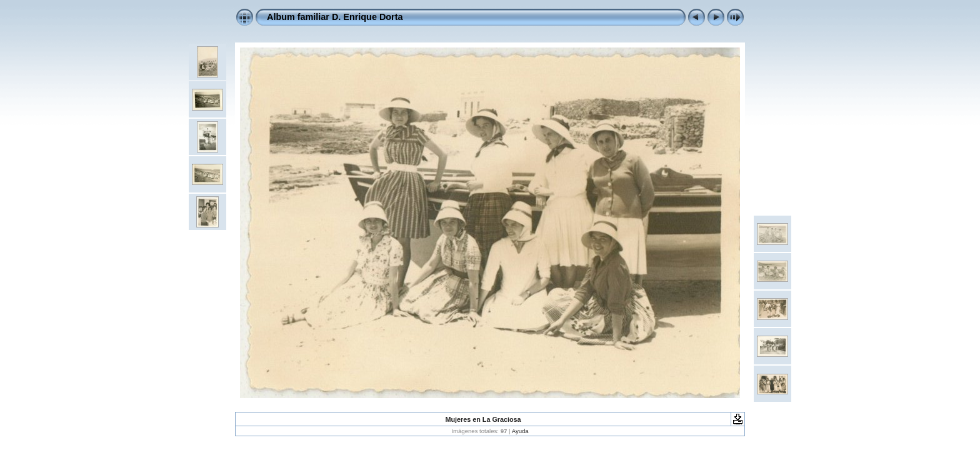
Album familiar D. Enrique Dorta (335, 17)
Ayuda (520, 431)
